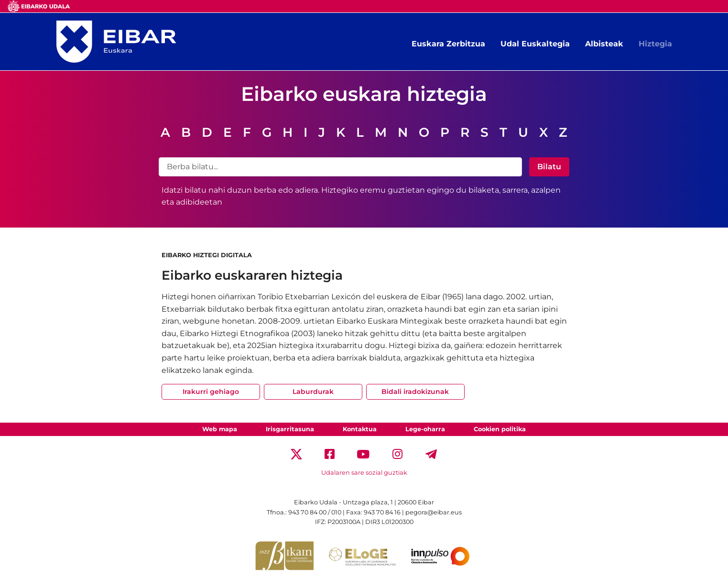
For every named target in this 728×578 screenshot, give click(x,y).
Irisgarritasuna (290, 429)
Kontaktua (360, 429)
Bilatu (549, 167)
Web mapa (220, 429)
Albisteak (604, 44)
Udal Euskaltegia (535, 44)
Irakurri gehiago (211, 392)
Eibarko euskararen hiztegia (252, 275)
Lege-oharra (425, 429)
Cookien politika (500, 429)
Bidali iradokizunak (415, 392)
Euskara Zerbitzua (448, 44)
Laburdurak (313, 392)
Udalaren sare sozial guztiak (364, 473)
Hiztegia (655, 44)
